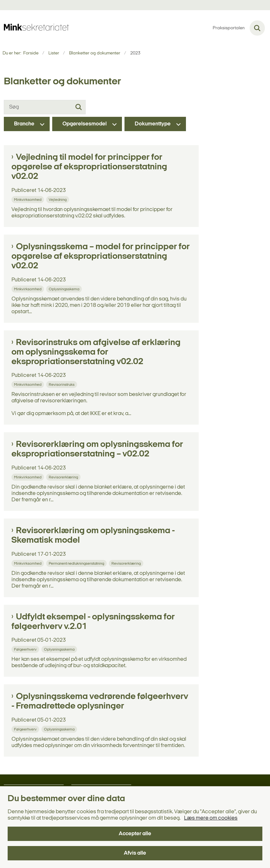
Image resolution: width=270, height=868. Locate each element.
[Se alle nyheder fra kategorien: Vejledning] (58, 199)
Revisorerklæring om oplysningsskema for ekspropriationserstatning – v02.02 (97, 449)
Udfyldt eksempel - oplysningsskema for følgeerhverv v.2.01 (93, 622)
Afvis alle (135, 853)
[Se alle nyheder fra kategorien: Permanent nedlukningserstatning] (77, 563)
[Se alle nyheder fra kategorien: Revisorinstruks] (62, 384)
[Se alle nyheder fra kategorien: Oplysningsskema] (65, 289)
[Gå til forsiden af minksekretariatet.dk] (35, 28)
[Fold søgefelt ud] (257, 28)
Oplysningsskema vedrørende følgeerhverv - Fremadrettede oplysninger (100, 702)
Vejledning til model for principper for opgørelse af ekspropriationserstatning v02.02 (89, 167)
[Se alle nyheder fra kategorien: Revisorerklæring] (64, 477)
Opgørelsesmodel (85, 124)
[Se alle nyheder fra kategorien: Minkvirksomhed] (28, 199)
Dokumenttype (153, 124)
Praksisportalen (229, 28)
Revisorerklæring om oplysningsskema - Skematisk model (93, 536)
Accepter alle (135, 834)
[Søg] (45, 107)
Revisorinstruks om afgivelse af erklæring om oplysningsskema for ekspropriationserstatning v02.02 (96, 352)
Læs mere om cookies (211, 818)
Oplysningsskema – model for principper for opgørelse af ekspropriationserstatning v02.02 (101, 257)
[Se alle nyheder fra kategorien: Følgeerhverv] (26, 649)
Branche (24, 124)
